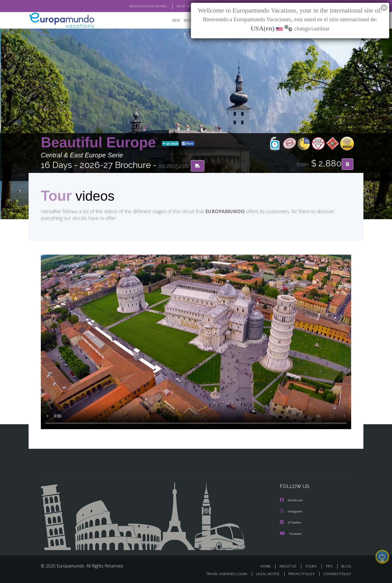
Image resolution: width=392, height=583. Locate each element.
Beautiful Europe (100, 143)
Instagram (292, 512)
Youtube (291, 533)
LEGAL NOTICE (264, 574)
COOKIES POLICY (336, 574)
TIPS (330, 566)
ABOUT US (289, 566)
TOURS (312, 566)
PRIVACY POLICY (299, 574)
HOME (267, 566)
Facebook (292, 501)
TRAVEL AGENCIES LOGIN (221, 574)
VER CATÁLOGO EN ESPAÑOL (136, 6)
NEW (171, 21)
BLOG (346, 566)
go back (170, 144)
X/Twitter (291, 522)
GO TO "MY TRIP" (179, 6)
